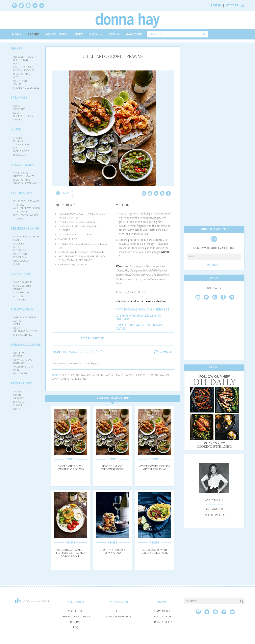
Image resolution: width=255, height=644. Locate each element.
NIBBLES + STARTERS (25, 318)
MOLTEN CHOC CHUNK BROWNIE (27, 210)
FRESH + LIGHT (21, 383)
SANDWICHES (21, 145)
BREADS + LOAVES (24, 176)
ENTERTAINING (22, 310)
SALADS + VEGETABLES (26, 88)
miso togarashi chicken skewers (142, 310)
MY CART (232, 5)
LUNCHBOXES (21, 293)
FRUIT (17, 264)
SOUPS (17, 84)
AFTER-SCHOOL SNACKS (22, 298)
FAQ (76, 628)
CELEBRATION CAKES (25, 331)
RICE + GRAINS (22, 74)
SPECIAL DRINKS (23, 335)
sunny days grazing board (69, 379)
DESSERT (18, 399)
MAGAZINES (134, 34)
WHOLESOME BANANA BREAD (26, 203)
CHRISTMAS (20, 353)
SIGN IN (119, 611)
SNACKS (18, 392)
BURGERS (19, 141)
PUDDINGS (20, 251)
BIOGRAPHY (214, 509)
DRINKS (18, 120)
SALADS (18, 138)
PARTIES (18, 289)
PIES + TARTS (20, 81)
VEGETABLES (21, 173)
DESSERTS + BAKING (25, 229)
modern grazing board (108, 375)
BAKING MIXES (21, 193)
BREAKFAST (19, 98)
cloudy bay (66, 375)
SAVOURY (19, 109)
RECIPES (34, 34)
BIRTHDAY (19, 363)
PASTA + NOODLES (24, 70)
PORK (17, 64)
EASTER (18, 356)
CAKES (17, 240)
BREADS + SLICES (23, 116)
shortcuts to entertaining (153, 375)
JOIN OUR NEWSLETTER (119, 617)
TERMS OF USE (162, 611)
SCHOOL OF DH (57, 34)
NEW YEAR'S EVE (23, 360)
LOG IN (216, 5)
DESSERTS (19, 328)
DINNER (17, 49)
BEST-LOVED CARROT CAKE (26, 217)
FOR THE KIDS (21, 274)
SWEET (17, 106)
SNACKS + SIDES (22, 165)
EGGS (17, 113)
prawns (129, 375)
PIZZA (16, 78)
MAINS (17, 321)
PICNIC (17, 370)
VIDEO (79, 34)
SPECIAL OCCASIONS (26, 345)
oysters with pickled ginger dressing (138, 317)
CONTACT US (76, 611)
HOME (17, 34)
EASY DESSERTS (22, 286)
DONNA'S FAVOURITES (26, 237)
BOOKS (114, 34)
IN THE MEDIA (214, 515)
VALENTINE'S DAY (23, 367)
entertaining (83, 375)
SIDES (17, 324)
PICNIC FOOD (21, 151)
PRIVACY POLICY (162, 622)
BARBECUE (20, 155)
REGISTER (214, 265)
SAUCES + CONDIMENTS (27, 183)
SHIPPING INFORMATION (76, 617)
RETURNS (76, 622)
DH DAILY (96, 34)
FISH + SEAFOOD (23, 67)
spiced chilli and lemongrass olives (140, 327)
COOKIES (19, 244)
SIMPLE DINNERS (23, 282)
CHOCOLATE (21, 261)
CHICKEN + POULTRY (25, 57)
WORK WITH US (162, 617)
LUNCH (16, 129)
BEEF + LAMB (20, 60)
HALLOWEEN (21, 374)
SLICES (17, 247)
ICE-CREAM (20, 257)
